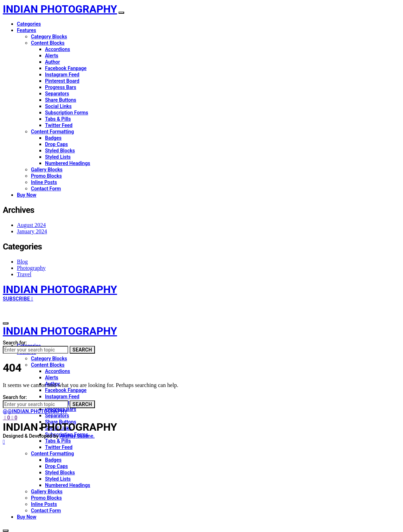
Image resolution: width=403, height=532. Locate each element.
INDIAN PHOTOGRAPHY (60, 9)
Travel (24, 274)
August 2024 (31, 225)
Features (27, 30)
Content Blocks (48, 43)
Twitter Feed (59, 125)
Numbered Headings (68, 163)
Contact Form (46, 189)
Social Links (58, 106)
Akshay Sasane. (77, 436)
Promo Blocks (46, 176)
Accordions (57, 49)
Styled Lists (58, 157)
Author (53, 62)
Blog (22, 262)
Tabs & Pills (58, 119)
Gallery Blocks (47, 170)
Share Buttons (61, 100)
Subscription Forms (67, 113)
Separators (57, 94)
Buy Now (27, 195)
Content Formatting (52, 132)
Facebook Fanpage (66, 68)
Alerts (52, 56)
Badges (53, 138)
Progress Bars (61, 87)
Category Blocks (49, 37)
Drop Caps (56, 144)
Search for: (15, 343)
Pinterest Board (62, 81)
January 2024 (32, 231)
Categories (29, 24)
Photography (31, 268)
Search (82, 350)
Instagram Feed (62, 75)
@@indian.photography (35, 411)
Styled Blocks (60, 151)
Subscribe (18, 299)
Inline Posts (44, 182)
